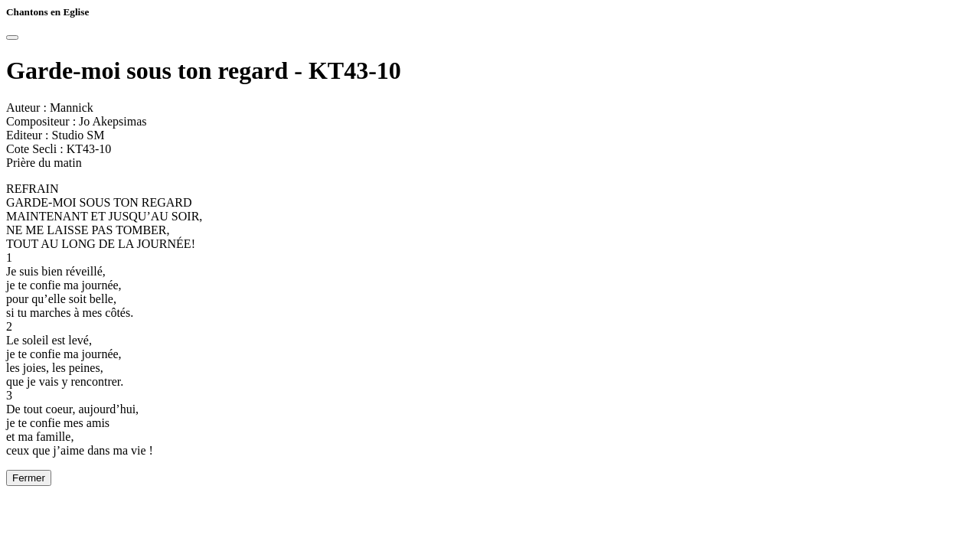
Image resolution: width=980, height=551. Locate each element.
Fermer (29, 478)
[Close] (12, 37)
